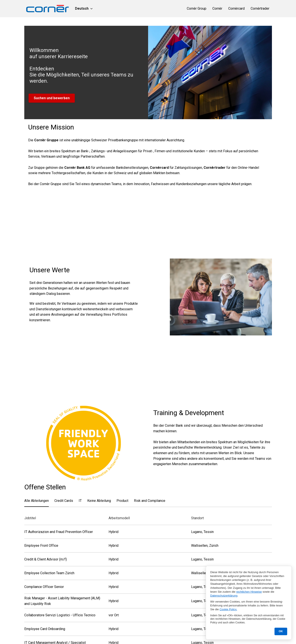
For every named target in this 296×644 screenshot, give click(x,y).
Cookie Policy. (228, 609)
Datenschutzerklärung (224, 596)
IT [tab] (80, 503)
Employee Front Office (41, 548)
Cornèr (217, 8)
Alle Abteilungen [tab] (37, 503)
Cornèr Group (197, 8)
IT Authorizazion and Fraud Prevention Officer (59, 534)
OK (281, 631)
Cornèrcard (236, 8)
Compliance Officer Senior (44, 589)
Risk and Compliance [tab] (150, 503)
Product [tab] (122, 503)
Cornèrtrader (260, 8)
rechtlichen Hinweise (249, 592)
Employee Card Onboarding (45, 631)
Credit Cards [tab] (64, 503)
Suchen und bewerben (52, 98)
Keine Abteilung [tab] (99, 503)
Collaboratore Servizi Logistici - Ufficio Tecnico (60, 617)
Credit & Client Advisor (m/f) (46, 562)
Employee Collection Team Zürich (49, 575)
